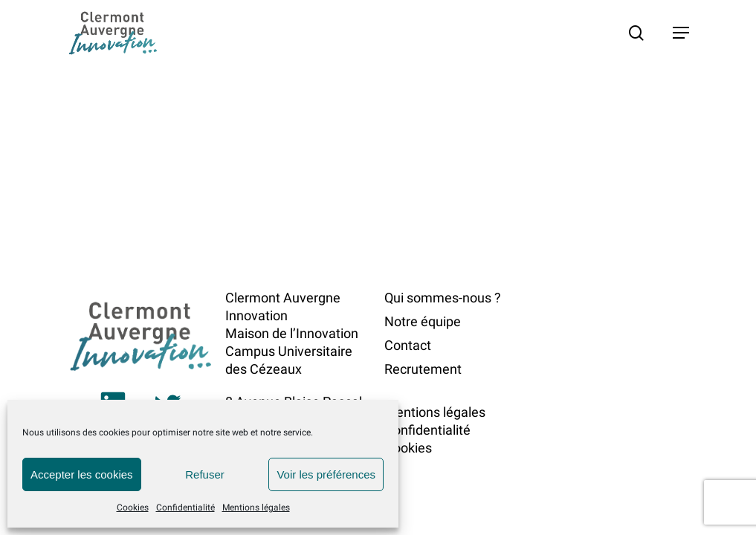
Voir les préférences (326, 474)
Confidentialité (185, 508)
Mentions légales (256, 508)
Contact (408, 345)
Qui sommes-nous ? (443, 298)
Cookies (133, 508)
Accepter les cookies (82, 474)
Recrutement (423, 369)
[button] (681, 33)
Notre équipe (423, 321)
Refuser (205, 474)
